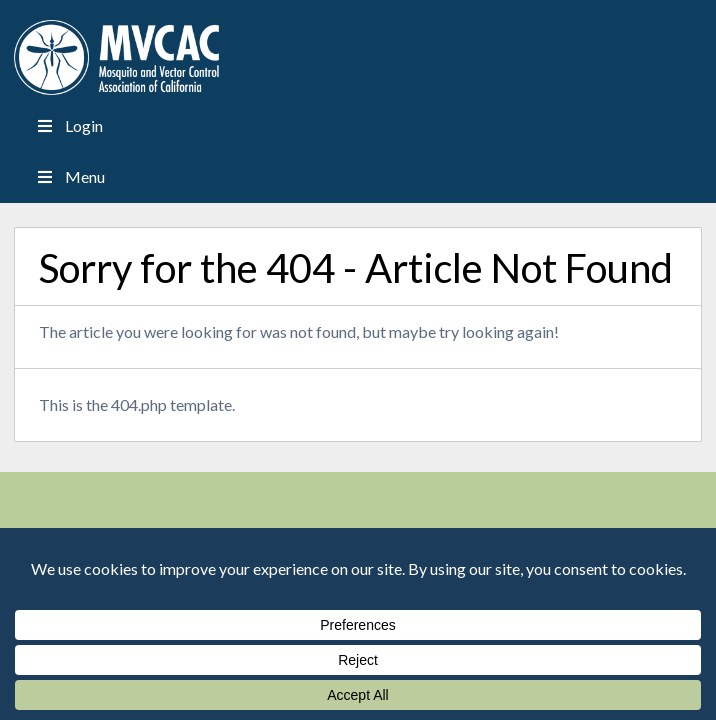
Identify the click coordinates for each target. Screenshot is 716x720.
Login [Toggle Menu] (68, 125)
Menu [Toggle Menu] (69, 176)
